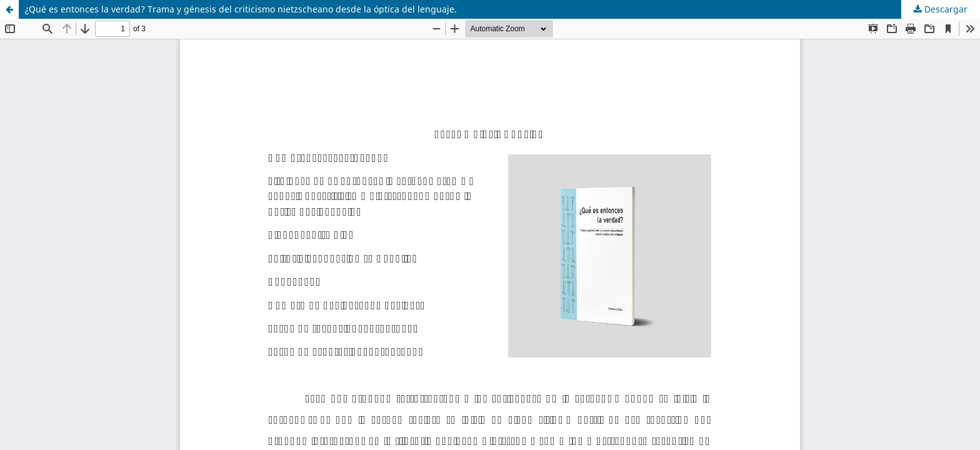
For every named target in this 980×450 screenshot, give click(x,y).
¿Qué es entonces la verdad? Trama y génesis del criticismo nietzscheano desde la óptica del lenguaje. (241, 9)
